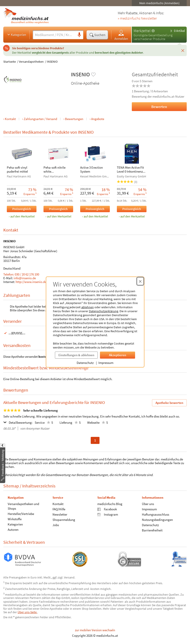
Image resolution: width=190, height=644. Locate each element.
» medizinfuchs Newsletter (137, 18)
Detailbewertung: (18, 422)
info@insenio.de (25, 278)
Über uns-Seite (27, 612)
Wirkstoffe (15, 519)
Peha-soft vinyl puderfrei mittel (17, 170)
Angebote (98, 119)
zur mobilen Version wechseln (95, 630)
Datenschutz (85, 363)
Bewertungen (74, 119)
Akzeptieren (118, 355)
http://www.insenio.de (31, 282)
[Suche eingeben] (54, 35)
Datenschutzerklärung (104, 311)
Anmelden (121, 35)
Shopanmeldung (64, 519)
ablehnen (88, 307)
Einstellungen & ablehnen (76, 355)
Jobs (56, 525)
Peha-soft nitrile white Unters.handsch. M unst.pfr (56, 170)
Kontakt (10, 119)
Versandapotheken (31, 62)
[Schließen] (183, 50)
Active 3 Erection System (91, 170)
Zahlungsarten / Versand (40, 119)
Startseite (10, 62)
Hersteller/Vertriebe (21, 514)
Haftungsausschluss (156, 514)
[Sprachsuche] (79, 35)
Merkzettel (142, 31)
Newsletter (60, 514)
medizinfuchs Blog (110, 504)
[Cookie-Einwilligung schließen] (140, 281)
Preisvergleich (22, 209)
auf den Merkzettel (23, 216)
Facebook (107, 509)
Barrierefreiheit (152, 530)
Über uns (148, 504)
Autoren (13, 529)
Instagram (108, 514)
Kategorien (16, 35)
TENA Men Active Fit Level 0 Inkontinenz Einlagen (130, 170)
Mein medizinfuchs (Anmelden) (159, 3)
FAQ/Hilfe (59, 509)
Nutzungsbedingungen (157, 519)
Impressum (106, 363)
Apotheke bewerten (169, 403)
